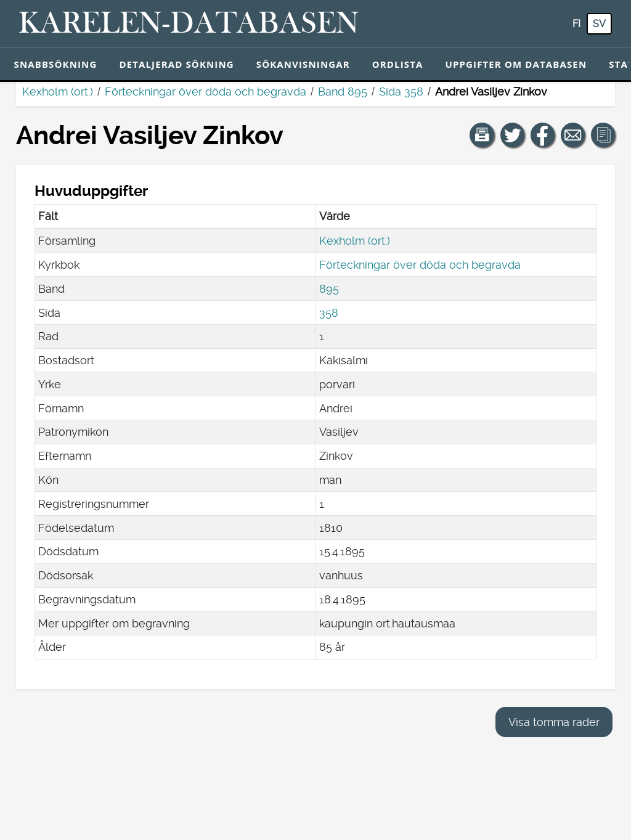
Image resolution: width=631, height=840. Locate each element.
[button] (482, 135)
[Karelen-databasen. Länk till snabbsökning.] (189, 24)
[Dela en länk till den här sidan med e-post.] (573, 135)
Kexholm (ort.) (58, 92)
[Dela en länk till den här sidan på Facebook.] (543, 135)
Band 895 (343, 92)
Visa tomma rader (554, 722)
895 (329, 289)
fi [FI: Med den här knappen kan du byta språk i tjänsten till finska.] (576, 24)
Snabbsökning (56, 64)
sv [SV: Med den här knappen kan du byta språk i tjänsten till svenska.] (599, 24)
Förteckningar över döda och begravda (206, 92)
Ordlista (398, 64)
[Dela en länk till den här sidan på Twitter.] (513, 135)
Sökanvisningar (303, 64)
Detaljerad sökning (176, 64)
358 (329, 313)
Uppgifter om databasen (516, 64)
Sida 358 (401, 92)
